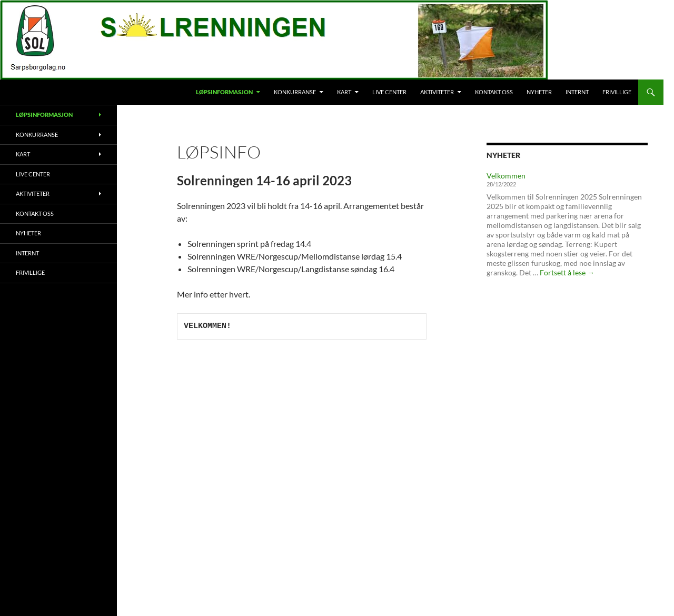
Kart (344, 92)
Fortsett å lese (567, 272)
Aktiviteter (437, 92)
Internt (577, 92)
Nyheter (539, 92)
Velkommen (506, 176)
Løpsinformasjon (224, 92)
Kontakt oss (494, 92)
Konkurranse (295, 92)
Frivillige (617, 92)
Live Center (389, 92)
